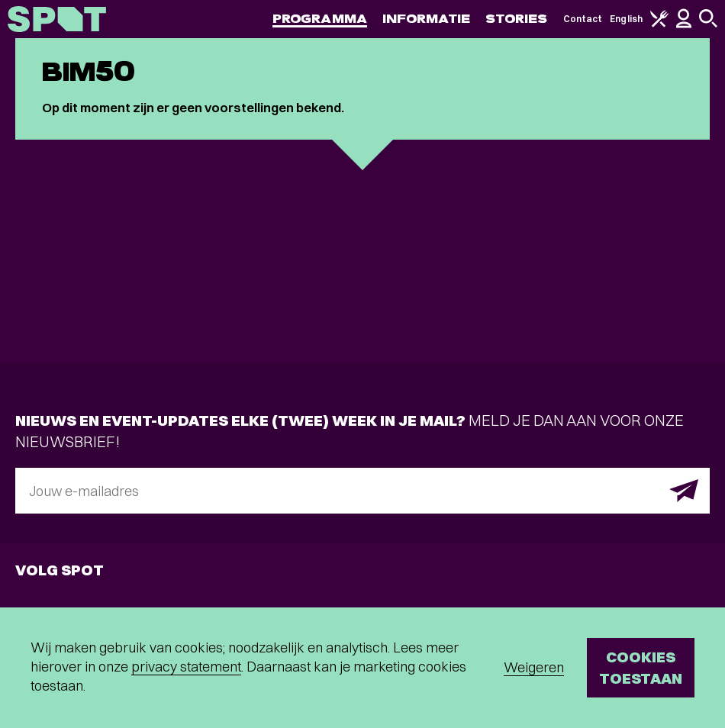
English (626, 19)
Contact (583, 19)
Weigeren (534, 667)
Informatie (426, 19)
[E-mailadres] (362, 491)
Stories (517, 19)
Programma (320, 19)
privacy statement (186, 667)
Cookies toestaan (641, 667)
